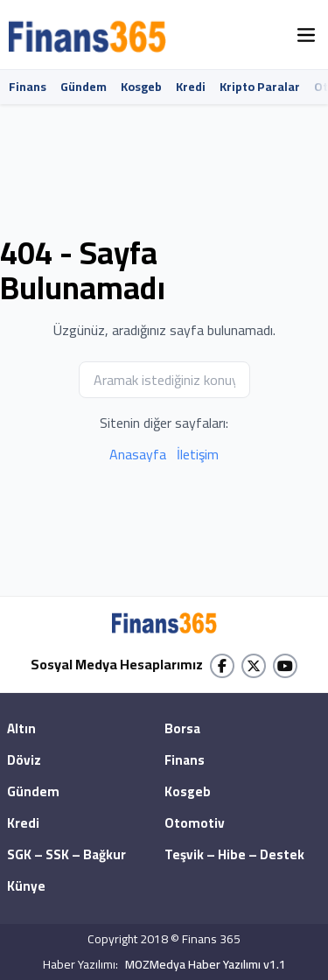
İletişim (198, 454)
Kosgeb (141, 87)
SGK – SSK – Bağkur (66, 856)
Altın (21, 730)
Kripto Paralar (260, 87)
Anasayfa (138, 454)
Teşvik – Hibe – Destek (234, 856)
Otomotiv (195, 824)
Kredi (191, 87)
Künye (26, 887)
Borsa (182, 730)
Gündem (84, 87)
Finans (28, 87)
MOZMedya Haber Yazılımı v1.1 (206, 965)
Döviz (24, 761)
